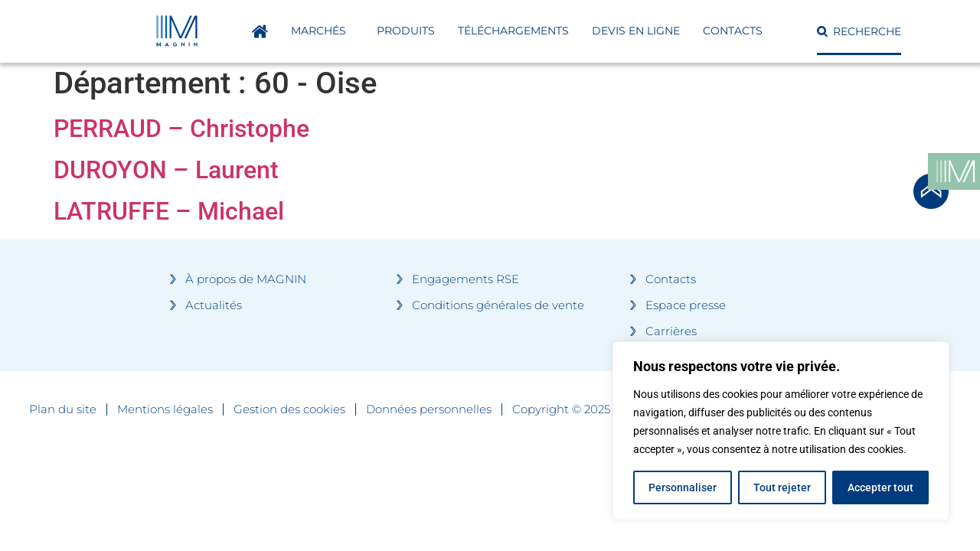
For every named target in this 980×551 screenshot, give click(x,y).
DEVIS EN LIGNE (636, 31)
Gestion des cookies (289, 409)
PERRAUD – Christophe (181, 129)
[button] (859, 31)
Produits (406, 31)
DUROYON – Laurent (166, 170)
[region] (781, 431)
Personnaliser (683, 487)
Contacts (733, 31)
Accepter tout (880, 487)
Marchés (322, 31)
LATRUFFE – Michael (169, 211)
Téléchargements (513, 31)
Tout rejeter (782, 487)
